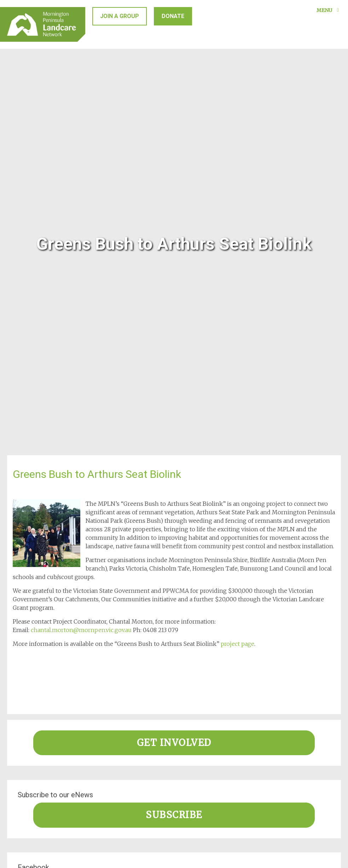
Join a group (120, 16)
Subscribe (174, 815)
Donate (173, 16)
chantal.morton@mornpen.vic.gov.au (81, 630)
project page (237, 644)
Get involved (174, 743)
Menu (329, 10)
